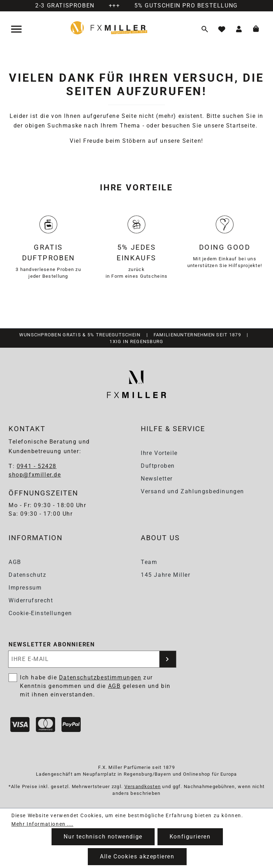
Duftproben (158, 466)
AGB (15, 562)
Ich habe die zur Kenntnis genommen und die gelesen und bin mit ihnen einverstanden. (95, 686)
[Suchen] (205, 29)
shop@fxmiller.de (35, 475)
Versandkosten (143, 786)
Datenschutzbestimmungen (100, 677)
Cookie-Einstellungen (40, 613)
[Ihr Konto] (239, 29)
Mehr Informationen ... (42, 824)
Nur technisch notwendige (103, 837)
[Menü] (17, 29)
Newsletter (157, 479)
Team (149, 562)
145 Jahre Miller (166, 575)
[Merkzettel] (222, 29)
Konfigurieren (190, 837)
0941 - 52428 (37, 466)
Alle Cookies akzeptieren (137, 856)
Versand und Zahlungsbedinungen (192, 491)
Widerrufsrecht (31, 600)
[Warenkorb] (256, 29)
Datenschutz (28, 575)
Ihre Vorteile (159, 453)
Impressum (25, 588)
